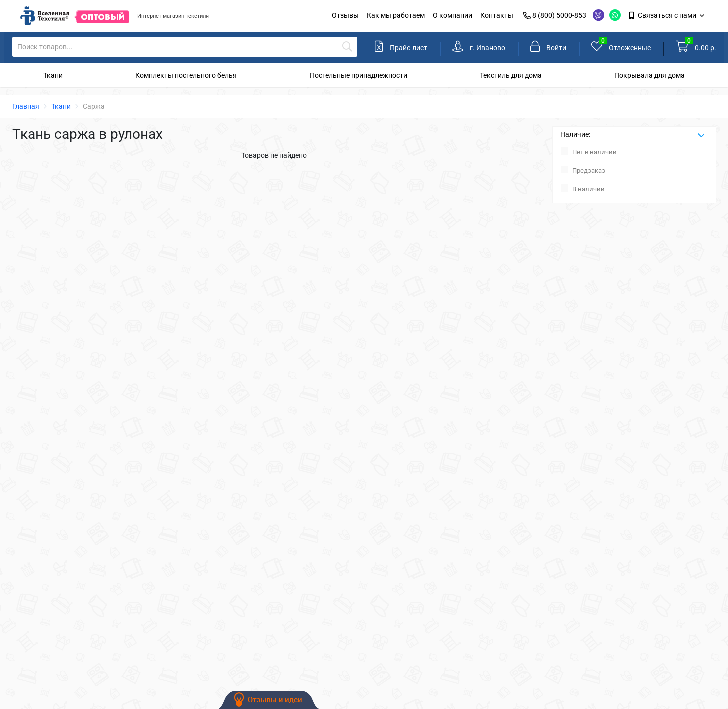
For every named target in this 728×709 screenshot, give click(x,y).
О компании (453, 15)
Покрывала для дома (650, 75)
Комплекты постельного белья (186, 75)
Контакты (497, 15)
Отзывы (345, 15)
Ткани (53, 75)
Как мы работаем (396, 15)
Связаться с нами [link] (664, 15)
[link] (479, 48)
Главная (26, 106)
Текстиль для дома (511, 75)
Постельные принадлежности (358, 75)
